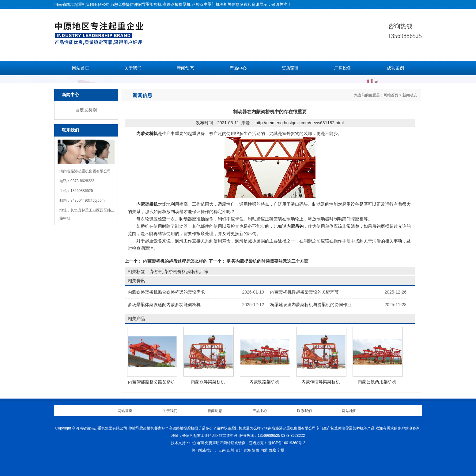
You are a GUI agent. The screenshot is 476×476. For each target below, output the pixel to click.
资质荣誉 (290, 68)
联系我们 (304, 411)
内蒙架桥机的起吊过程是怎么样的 (175, 261)
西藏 (272, 450)
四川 (230, 450)
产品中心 (238, 68)
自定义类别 (86, 110)
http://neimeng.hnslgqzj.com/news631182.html (300, 123)
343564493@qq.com (88, 201)
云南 (222, 450)
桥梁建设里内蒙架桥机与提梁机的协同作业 (311, 305)
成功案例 (395, 68)
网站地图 (349, 411)
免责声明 (212, 443)
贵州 (239, 450)
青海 (247, 450)
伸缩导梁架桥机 (148, 4)
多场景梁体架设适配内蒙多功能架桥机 (164, 305)
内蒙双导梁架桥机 (208, 382)
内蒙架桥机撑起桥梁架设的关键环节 (304, 292)
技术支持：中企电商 (187, 443)
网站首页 (81, 68)
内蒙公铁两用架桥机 (377, 382)
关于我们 (133, 68)
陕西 (255, 450)
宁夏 (281, 450)
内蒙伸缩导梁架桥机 (321, 382)
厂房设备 (343, 68)
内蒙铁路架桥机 (264, 382)
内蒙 (264, 450)
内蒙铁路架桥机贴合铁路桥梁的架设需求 (166, 292)
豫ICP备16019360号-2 (287, 443)
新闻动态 (185, 68)
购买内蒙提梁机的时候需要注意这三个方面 (267, 261)
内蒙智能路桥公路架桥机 (152, 382)
